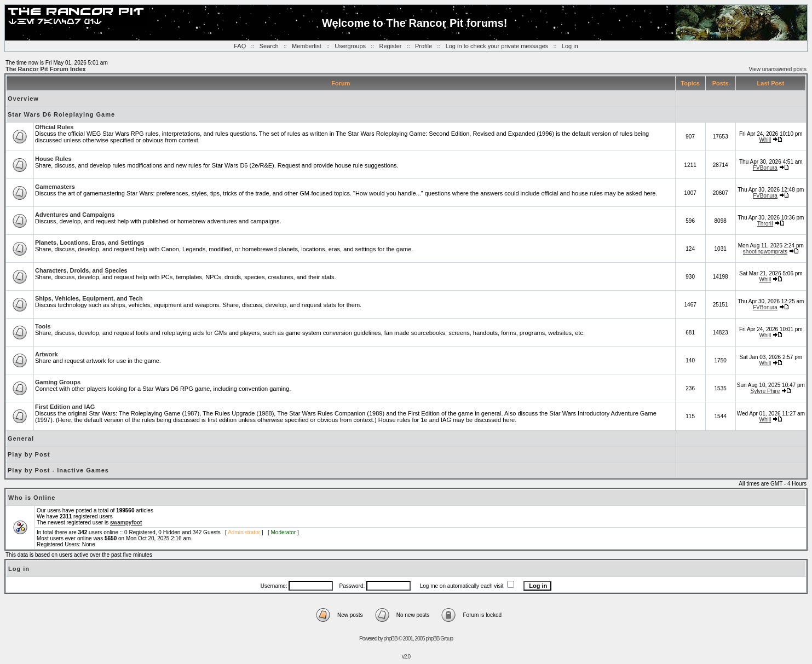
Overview (23, 99)
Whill (765, 140)
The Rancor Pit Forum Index (46, 69)
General (21, 438)
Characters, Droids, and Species (81, 270)
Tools (43, 326)
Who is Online (32, 498)
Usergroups (350, 46)
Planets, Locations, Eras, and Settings (90, 242)
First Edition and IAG (65, 407)
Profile (424, 46)
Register (391, 46)
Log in (570, 46)
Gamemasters (55, 187)
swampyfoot (126, 522)
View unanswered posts (778, 69)
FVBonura (765, 168)
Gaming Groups (58, 382)
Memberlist (307, 46)
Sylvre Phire (765, 391)
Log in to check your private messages (497, 46)
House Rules (53, 159)
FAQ (240, 46)
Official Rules (54, 127)
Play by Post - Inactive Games (58, 470)
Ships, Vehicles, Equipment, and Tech (89, 298)
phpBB (391, 639)
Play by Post (29, 454)
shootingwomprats (765, 252)
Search (269, 46)
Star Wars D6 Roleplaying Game (61, 114)
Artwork (47, 354)
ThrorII (765, 224)
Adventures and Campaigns (75, 215)
